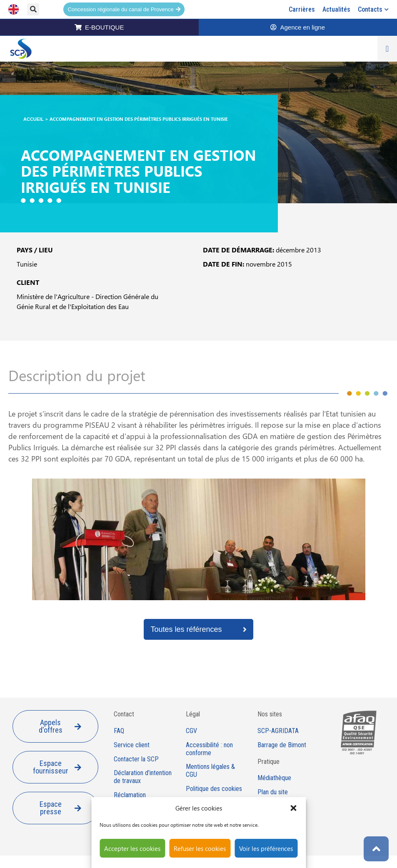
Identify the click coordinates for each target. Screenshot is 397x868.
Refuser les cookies (200, 848)
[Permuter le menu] (387, 49)
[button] (293, 808)
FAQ (119, 731)
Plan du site (273, 792)
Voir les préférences (266, 848)
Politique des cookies (214, 789)
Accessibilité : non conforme (209, 749)
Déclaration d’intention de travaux (143, 777)
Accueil (34, 119)
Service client (132, 745)
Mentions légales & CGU (210, 771)
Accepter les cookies (132, 848)
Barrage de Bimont (282, 745)
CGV (191, 731)
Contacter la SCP (136, 759)
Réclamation (130, 795)
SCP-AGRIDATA (278, 731)
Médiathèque (274, 778)
